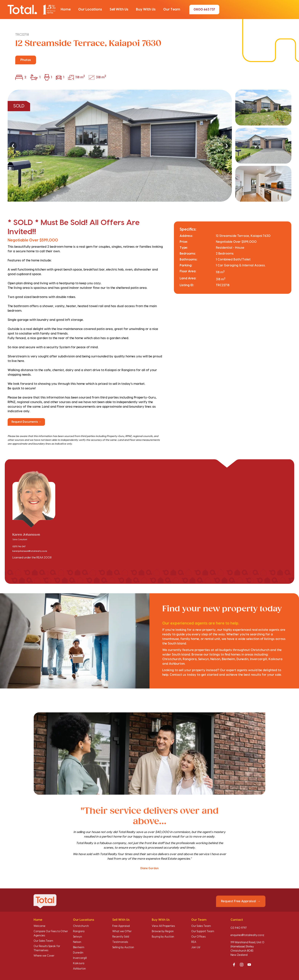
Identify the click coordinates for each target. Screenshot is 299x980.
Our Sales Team (43, 941)
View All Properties (163, 926)
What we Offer (122, 931)
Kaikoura (79, 963)
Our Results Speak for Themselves (47, 948)
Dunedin (78, 953)
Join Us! (196, 947)
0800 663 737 (204, 10)
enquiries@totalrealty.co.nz (247, 935)
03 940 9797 (239, 928)
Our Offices (198, 937)
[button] (66, 10)
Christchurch (81, 926)
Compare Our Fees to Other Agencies (51, 934)
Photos (26, 60)
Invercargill (80, 958)
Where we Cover (44, 956)
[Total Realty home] (31, 9)
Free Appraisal (121, 926)
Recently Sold (121, 937)
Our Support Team (203, 931)
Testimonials (120, 942)
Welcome (39, 926)
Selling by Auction (123, 947)
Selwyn (78, 937)
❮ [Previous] (13, 146)
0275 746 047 (19, 547)
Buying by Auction (163, 937)
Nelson (77, 942)
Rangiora (79, 931)
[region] (149, 146)
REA (194, 942)
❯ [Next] (227, 146)
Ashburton (79, 969)
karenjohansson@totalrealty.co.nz (30, 551)
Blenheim (79, 947)
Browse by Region (163, 931)
